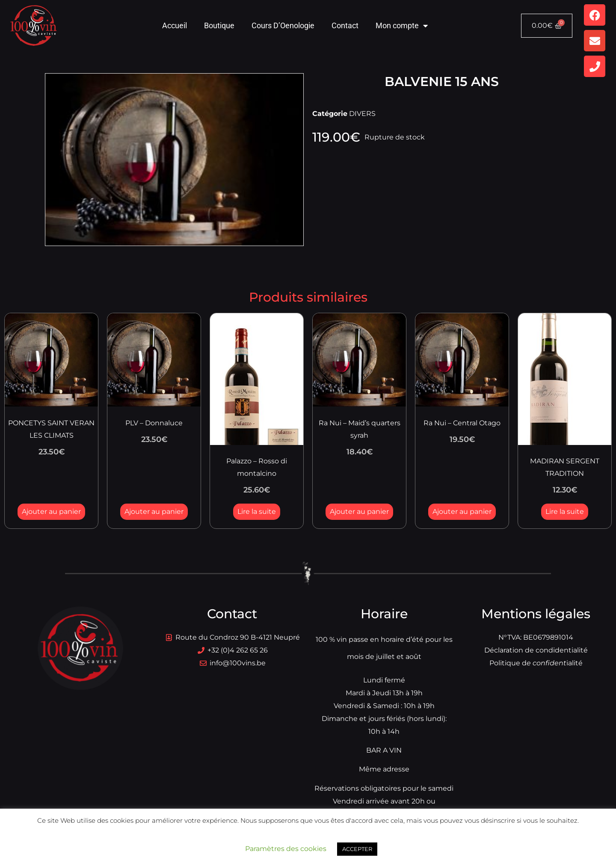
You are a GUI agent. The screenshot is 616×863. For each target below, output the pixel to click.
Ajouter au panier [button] (51, 512)
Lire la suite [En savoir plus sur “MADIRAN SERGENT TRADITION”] (565, 512)
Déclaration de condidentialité (536, 650)
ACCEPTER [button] (357, 849)
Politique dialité (536, 663)
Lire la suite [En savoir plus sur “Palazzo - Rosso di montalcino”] (257, 512)
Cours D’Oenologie (283, 25)
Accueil (175, 25)
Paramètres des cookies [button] (286, 849)
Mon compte (402, 26)
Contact (345, 25)
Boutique (219, 25)
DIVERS (362, 114)
